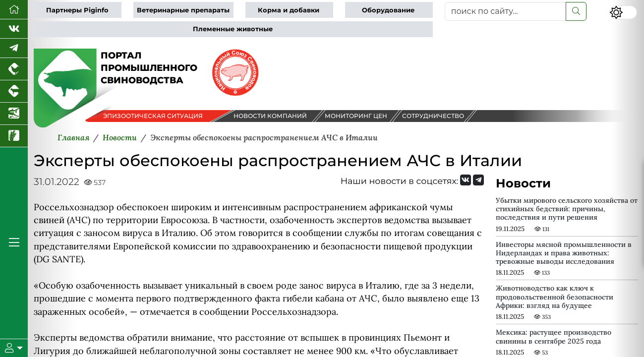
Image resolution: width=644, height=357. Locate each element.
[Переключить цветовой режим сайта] (623, 12)
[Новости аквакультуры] (14, 114)
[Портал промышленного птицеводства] (14, 69)
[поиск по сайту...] (506, 11)
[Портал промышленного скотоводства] (14, 91)
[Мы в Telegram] (14, 48)
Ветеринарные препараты (183, 10)
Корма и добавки (289, 10)
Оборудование (388, 10)
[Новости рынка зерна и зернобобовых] (14, 136)
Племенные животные (233, 29)
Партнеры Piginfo (77, 10)
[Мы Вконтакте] (14, 29)
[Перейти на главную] (14, 10)
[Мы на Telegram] (478, 180)
